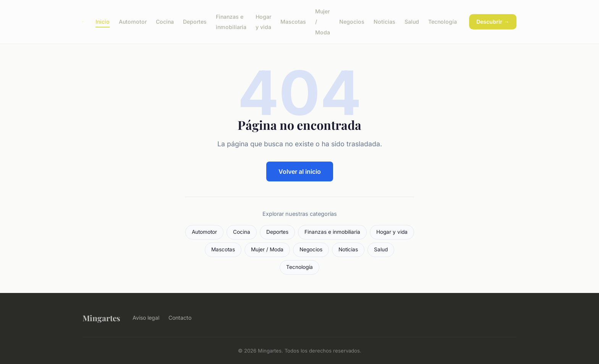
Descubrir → (493, 22)
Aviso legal (146, 318)
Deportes (195, 22)
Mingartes (101, 318)
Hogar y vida (263, 22)
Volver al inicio (300, 171)
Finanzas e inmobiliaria (231, 22)
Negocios (352, 22)
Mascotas (293, 22)
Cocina (165, 22)
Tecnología (443, 22)
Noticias (384, 22)
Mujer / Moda (267, 249)
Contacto (180, 318)
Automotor (133, 22)
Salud (412, 22)
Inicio (103, 22)
